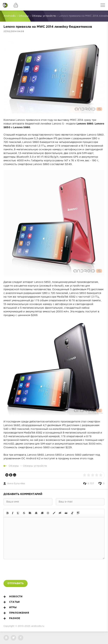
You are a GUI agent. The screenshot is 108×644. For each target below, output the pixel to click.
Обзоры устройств (35, 466)
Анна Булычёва (16, 484)
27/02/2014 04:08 (14, 32)
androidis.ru (38, 626)
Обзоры (14, 466)
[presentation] (30, 570)
